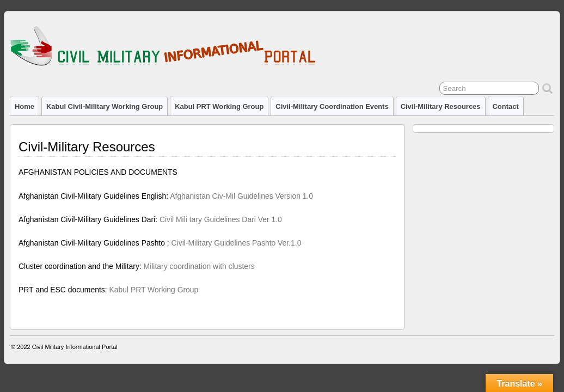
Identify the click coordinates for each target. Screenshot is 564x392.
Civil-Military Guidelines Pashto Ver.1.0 (237, 243)
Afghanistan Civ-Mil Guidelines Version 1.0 (241, 196)
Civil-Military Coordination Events (332, 106)
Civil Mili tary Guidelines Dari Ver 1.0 (221, 219)
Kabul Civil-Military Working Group (105, 106)
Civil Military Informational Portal (75, 347)
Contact (506, 106)
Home (24, 106)
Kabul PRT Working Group (219, 106)
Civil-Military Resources (441, 106)
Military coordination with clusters (199, 266)
